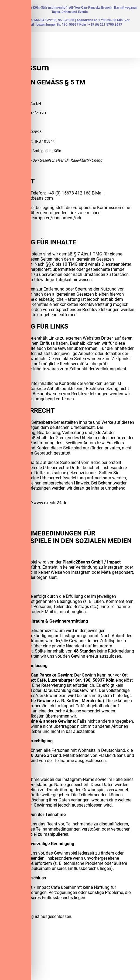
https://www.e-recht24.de (43, 503)
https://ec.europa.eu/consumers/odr (47, 218)
